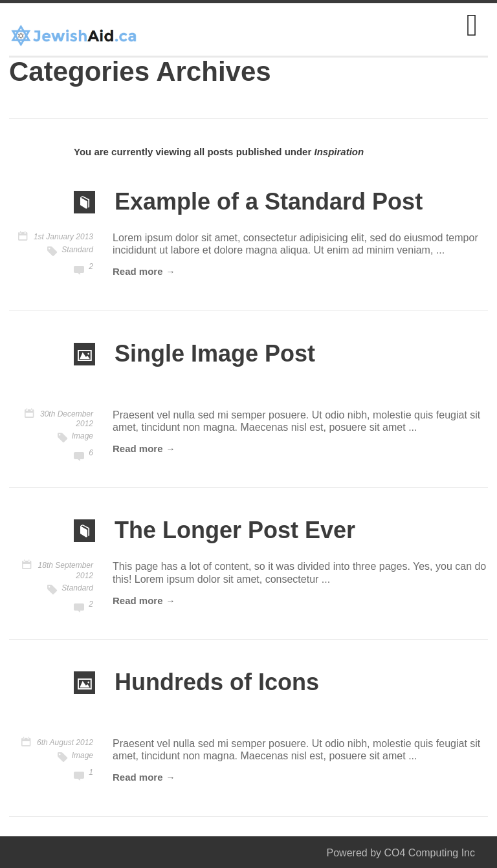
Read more (138, 271)
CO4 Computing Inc (429, 853)
